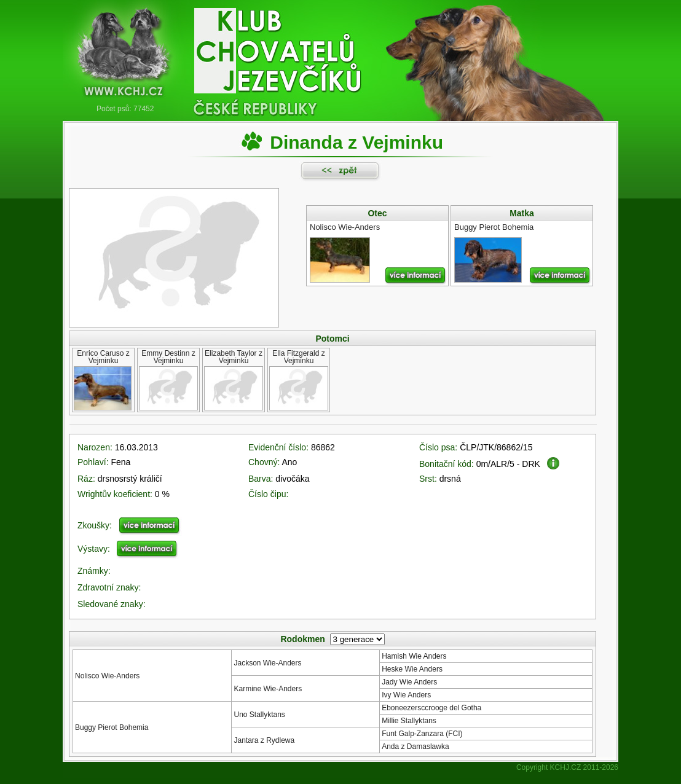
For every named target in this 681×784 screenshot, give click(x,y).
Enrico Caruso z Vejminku (103, 357)
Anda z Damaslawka (415, 747)
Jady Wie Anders (409, 682)
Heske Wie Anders (412, 669)
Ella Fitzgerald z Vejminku (298, 357)
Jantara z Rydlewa (264, 740)
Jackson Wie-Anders (267, 663)
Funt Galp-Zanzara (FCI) (422, 734)
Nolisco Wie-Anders (107, 676)
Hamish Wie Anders (414, 656)
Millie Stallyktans (409, 721)
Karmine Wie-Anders (268, 689)
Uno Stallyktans (259, 715)
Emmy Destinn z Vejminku (168, 357)
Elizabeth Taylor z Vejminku (234, 357)
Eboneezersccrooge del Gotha (431, 708)
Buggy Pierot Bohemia (112, 727)
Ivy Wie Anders (406, 695)
